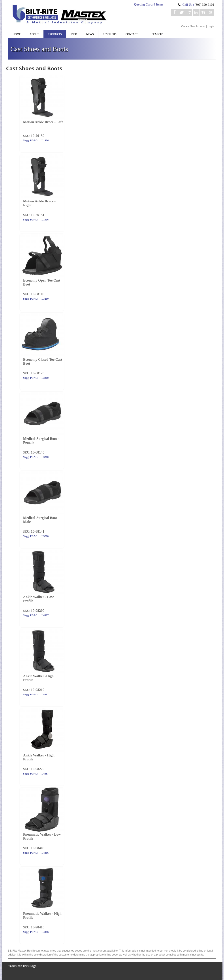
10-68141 (38, 531)
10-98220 (38, 769)
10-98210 (38, 690)
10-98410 (38, 927)
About (34, 34)
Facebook (174, 12)
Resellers (110, 34)
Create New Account (193, 26)
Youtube (211, 12)
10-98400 (38, 848)
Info (74, 34)
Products (55, 34)
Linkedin (196, 12)
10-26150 (38, 136)
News (90, 34)
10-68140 (38, 452)
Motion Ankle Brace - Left (43, 122)
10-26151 (38, 215)
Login (211, 26)
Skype (203, 12)
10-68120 (38, 373)
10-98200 (38, 611)
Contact (132, 34)
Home (17, 34)
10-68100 (38, 294)
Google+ (189, 12)
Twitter (182, 12)
